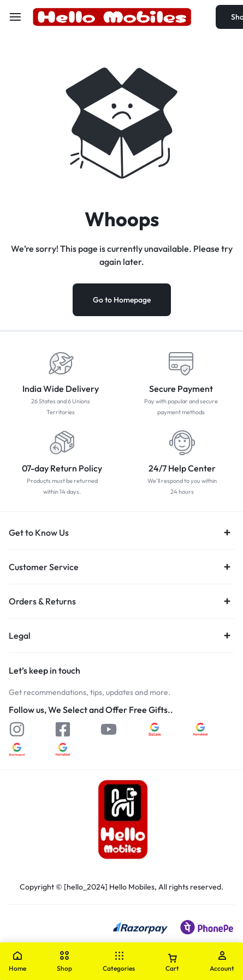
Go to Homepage (122, 300)
